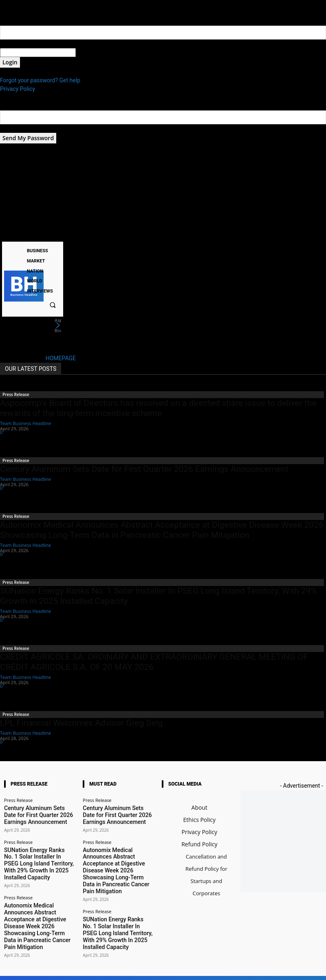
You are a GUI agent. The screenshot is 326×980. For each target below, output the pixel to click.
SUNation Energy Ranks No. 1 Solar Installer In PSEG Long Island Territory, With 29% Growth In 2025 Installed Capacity (39, 853)
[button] (53, 305)
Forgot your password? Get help (40, 80)
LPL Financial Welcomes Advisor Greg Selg (81, 723)
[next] (58, 326)
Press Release (16, 394)
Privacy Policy (18, 89)
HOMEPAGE (61, 358)
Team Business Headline (25, 423)
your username (19, 44)
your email (13, 128)
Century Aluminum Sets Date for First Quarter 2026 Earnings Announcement (144, 469)
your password (94, 53)
